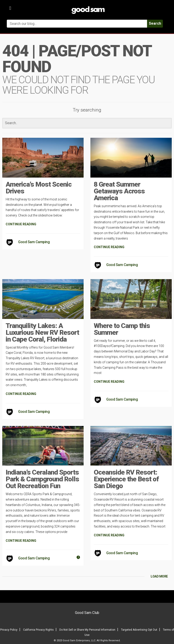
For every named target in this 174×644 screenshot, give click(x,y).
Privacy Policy (9, 630)
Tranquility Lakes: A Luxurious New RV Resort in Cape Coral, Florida (42, 332)
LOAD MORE (159, 576)
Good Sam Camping (34, 242)
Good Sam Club (87, 613)
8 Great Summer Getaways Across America (119, 191)
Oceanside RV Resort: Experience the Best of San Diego (126, 479)
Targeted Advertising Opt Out (139, 630)
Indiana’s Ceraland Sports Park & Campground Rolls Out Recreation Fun (42, 479)
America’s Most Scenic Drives (39, 188)
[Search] (87, 123)
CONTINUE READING (21, 224)
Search (155, 23)
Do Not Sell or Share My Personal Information (87, 630)
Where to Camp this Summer (122, 329)
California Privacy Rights (38, 630)
